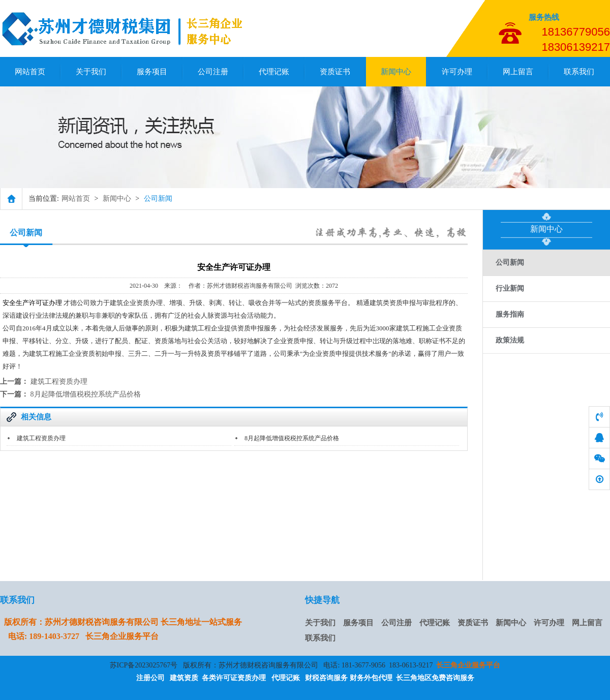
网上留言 (518, 72)
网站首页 (30, 72)
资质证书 (335, 72)
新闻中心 (396, 72)
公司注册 (213, 72)
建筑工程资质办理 (59, 382)
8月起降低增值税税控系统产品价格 (86, 394)
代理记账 (274, 72)
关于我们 (91, 72)
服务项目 (152, 72)
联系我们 (579, 72)
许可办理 (457, 72)
